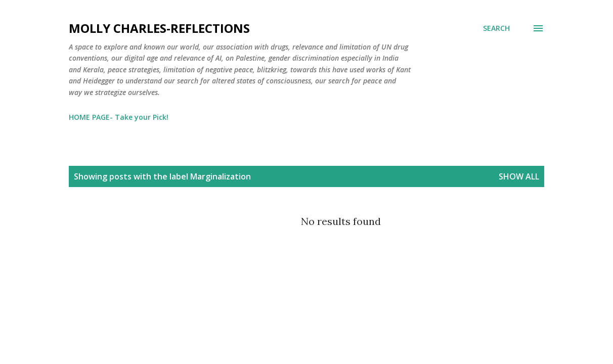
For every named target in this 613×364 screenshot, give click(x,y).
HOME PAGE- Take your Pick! (119, 117)
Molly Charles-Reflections (159, 28)
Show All (519, 176)
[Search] (496, 28)
